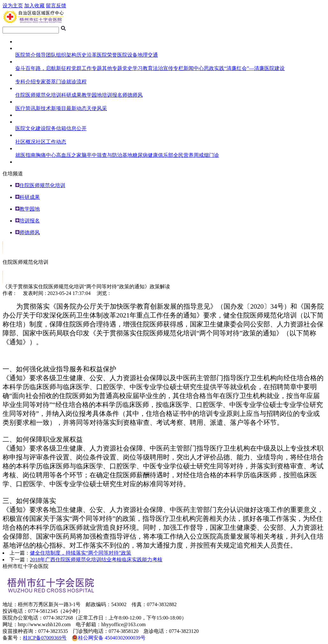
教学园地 (92, 95)
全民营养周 (186, 155)
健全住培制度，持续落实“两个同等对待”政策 (81, 553)
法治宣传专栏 (168, 68)
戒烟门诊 (209, 155)
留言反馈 (56, 6)
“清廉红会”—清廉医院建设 (254, 68)
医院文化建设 (31, 128)
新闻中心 (194, 68)
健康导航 (25, 148)
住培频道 (25, 88)
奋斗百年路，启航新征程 (43, 68)
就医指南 (25, 75)
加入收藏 (34, 6)
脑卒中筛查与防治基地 (107, 155)
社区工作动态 (51, 142)
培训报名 (112, 95)
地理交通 (148, 55)
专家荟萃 (46, 82)
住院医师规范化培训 (38, 95)
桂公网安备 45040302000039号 (109, 638)
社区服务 (25, 135)
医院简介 (25, 55)
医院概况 (25, 48)
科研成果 (71, 95)
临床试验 (25, 115)
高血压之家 (69, 155)
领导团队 (46, 55)
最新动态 (76, 108)
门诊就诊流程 (71, 82)
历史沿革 (87, 55)
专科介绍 (25, 82)
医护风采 (25, 102)
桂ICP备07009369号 (45, 638)
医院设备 (127, 55)
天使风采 (97, 108)
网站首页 (25, 42)
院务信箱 (56, 128)
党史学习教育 (138, 68)
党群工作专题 (87, 68)
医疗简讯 (25, 108)
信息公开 (76, 128)
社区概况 (25, 142)
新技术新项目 (51, 108)
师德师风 (132, 95)
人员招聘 (25, 162)
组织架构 (66, 55)
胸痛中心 (46, 155)
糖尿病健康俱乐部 (153, 155)
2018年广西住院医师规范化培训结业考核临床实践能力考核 (96, 560)
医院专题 (25, 62)
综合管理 (25, 122)
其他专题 (112, 68)
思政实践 (214, 68)
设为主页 (13, 6)
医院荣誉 (107, 55)
